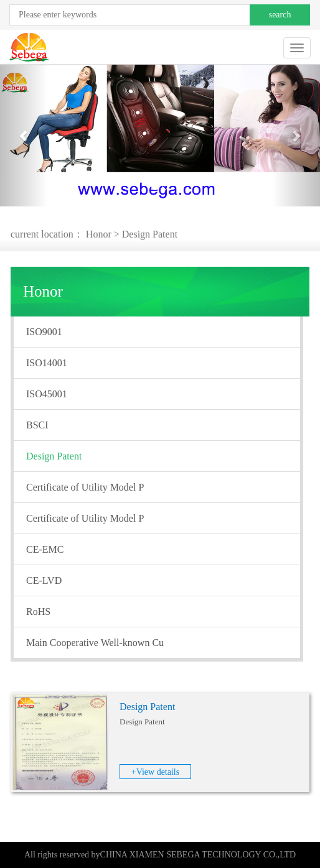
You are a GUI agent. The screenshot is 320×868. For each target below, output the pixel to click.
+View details (155, 772)
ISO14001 (47, 363)
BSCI (37, 425)
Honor (99, 234)
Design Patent (150, 234)
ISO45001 (47, 394)
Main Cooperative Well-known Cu (95, 643)
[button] (24, 136)
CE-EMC (45, 549)
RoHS (38, 612)
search (280, 15)
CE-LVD (44, 580)
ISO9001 (44, 332)
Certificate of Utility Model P (85, 487)
